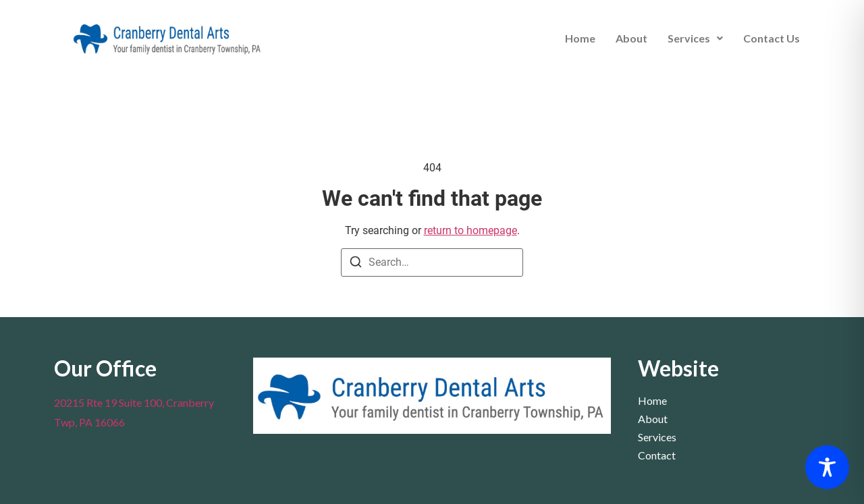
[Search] (356, 264)
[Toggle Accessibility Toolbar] (827, 467)
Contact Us (772, 38)
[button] (695, 38)
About (631, 38)
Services (695, 38)
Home (580, 38)
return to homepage (470, 230)
